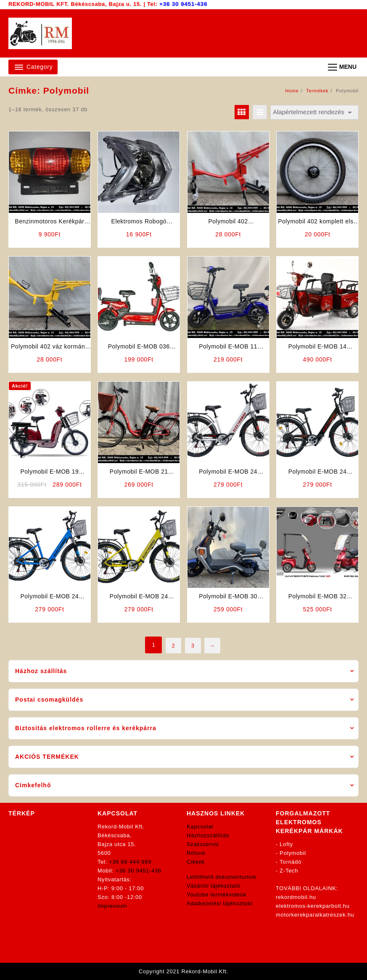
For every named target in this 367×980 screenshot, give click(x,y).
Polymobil (293, 853)
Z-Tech (289, 871)
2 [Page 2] (172, 645)
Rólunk (196, 853)
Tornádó (290, 862)
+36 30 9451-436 (183, 4)
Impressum (112, 906)
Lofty (286, 844)
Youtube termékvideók (217, 895)
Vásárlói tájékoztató (213, 886)
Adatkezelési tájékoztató (220, 903)
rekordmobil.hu (296, 897)
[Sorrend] (314, 112)
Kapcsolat (200, 827)
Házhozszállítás (208, 835)
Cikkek (196, 862)
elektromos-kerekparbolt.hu (313, 906)
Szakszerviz (203, 844)
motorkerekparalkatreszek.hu (315, 915)
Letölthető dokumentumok (222, 877)
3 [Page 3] (193, 645)
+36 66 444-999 (130, 862)
